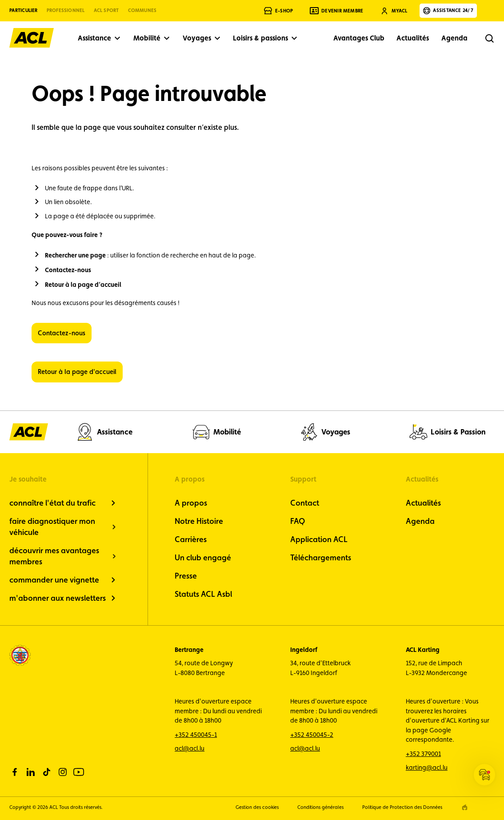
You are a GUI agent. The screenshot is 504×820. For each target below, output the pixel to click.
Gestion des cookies (257, 807)
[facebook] (15, 772)
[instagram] (63, 772)
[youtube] (79, 772)
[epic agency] (465, 807)
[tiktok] (47, 772)
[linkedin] (31, 772)
